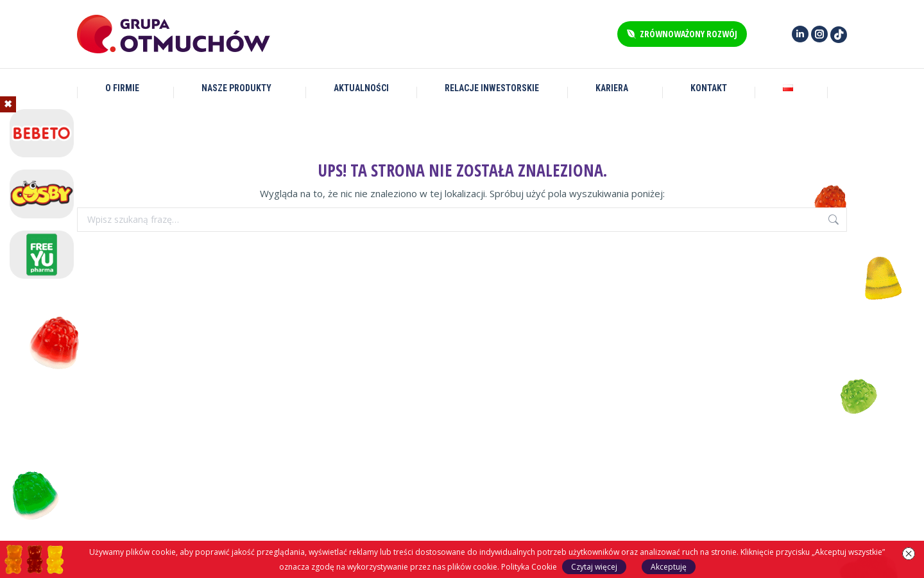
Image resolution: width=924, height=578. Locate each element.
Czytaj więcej (594, 567)
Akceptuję (669, 567)
